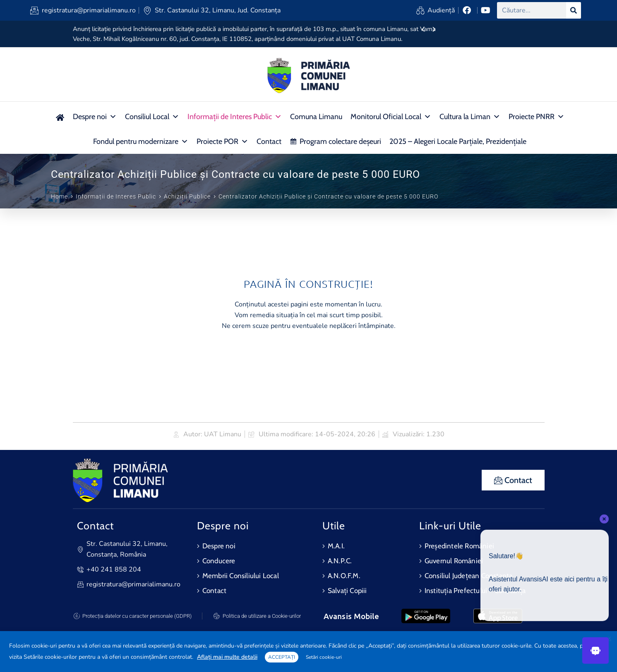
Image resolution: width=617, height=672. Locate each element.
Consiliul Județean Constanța (469, 576)
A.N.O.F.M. (344, 576)
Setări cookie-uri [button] (324, 657)
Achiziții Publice (187, 196)
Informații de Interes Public (235, 117)
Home (59, 196)
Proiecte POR (222, 141)
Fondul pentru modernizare (141, 141)
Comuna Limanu (316, 117)
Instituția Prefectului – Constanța (475, 591)
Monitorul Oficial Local (391, 117)
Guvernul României (454, 561)
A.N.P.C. (340, 561)
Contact (269, 141)
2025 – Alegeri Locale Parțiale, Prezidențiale (458, 141)
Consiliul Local (152, 117)
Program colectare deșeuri (340, 141)
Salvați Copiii (347, 591)
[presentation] (423, 30)
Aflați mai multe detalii (227, 657)
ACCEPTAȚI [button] (282, 657)
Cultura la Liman (470, 117)
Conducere (219, 561)
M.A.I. (336, 546)
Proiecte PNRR (537, 117)
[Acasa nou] (60, 117)
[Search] (574, 10)
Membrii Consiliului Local (241, 576)
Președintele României (459, 546)
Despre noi (95, 117)
